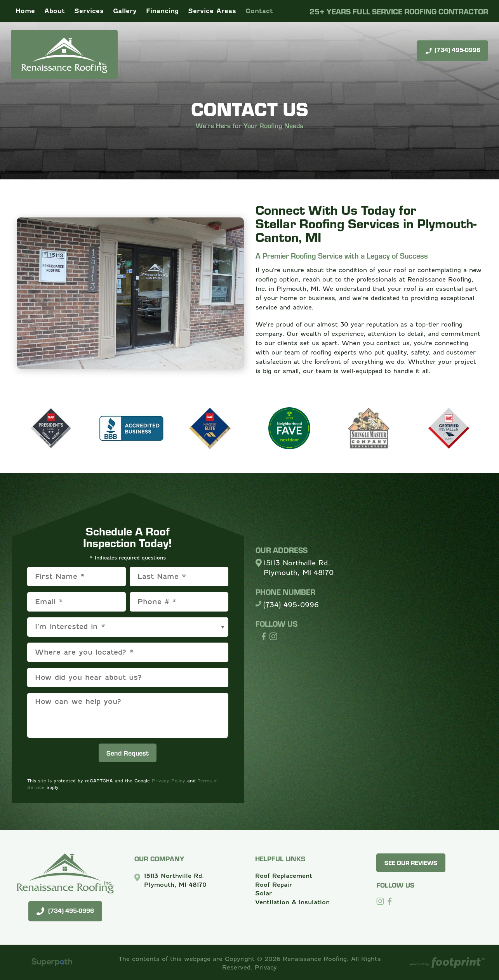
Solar (263, 893)
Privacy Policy (169, 781)
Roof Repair (274, 885)
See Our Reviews (411, 863)
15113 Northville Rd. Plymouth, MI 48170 (299, 568)
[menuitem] (25, 11)
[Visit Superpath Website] (52, 963)
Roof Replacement (284, 876)
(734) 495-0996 (453, 50)
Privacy (266, 967)
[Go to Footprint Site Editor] (447, 963)
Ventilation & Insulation (292, 902)
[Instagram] (380, 901)
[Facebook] (390, 901)
